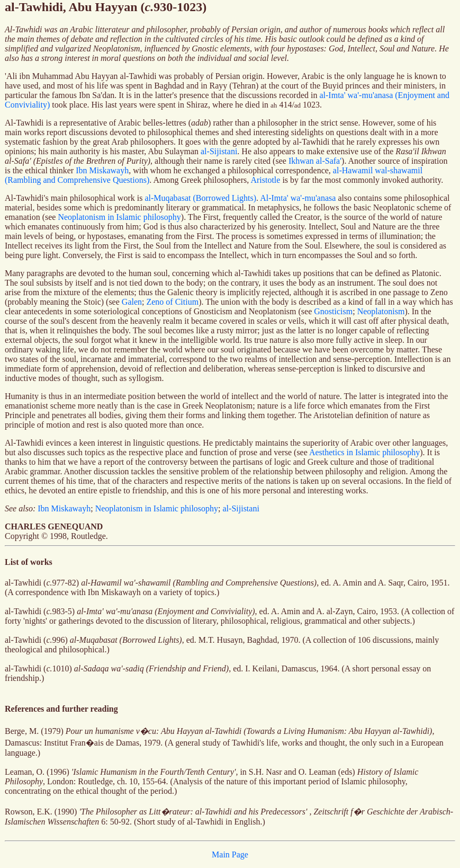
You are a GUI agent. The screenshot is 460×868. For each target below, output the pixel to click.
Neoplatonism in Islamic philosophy (119, 217)
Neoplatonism (381, 311)
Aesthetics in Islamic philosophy (364, 452)
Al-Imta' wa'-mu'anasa (298, 198)
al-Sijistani (219, 151)
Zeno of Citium (172, 302)
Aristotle (265, 180)
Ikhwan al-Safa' (315, 161)
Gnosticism (333, 311)
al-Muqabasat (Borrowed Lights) (200, 198)
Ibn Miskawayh (102, 170)
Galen (132, 302)
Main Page (230, 854)
